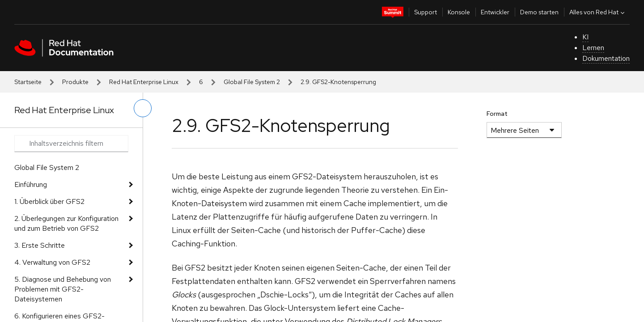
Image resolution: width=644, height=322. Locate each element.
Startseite (28, 82)
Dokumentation (606, 58)
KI (585, 37)
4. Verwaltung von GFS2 (52, 262)
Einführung (31, 184)
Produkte (75, 82)
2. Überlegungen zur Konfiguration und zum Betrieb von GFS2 (66, 223)
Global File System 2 (252, 82)
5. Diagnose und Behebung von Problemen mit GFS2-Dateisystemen (63, 289)
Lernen (593, 48)
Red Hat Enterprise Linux (144, 82)
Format (497, 114)
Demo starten (539, 12)
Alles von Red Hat (598, 12)
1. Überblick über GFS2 (49, 201)
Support (426, 12)
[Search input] (71, 144)
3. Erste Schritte (40, 245)
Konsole (459, 12)
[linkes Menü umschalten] (143, 108)
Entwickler (495, 12)
